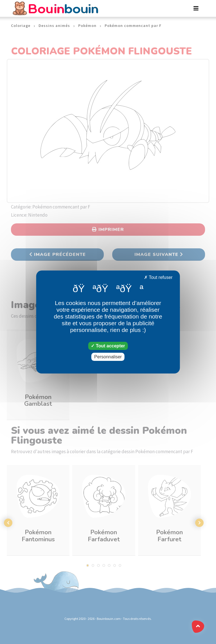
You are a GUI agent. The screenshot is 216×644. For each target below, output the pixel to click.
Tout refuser (158, 277)
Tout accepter (108, 346)
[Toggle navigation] (196, 8)
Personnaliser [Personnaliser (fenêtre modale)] (108, 357)
